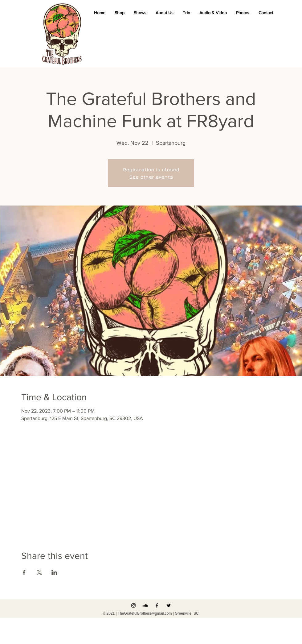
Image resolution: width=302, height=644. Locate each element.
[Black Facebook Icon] (157, 605)
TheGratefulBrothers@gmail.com (145, 613)
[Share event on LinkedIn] (54, 572)
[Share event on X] (39, 572)
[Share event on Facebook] (24, 572)
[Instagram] (133, 605)
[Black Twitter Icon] (169, 605)
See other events (151, 177)
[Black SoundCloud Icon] (145, 605)
